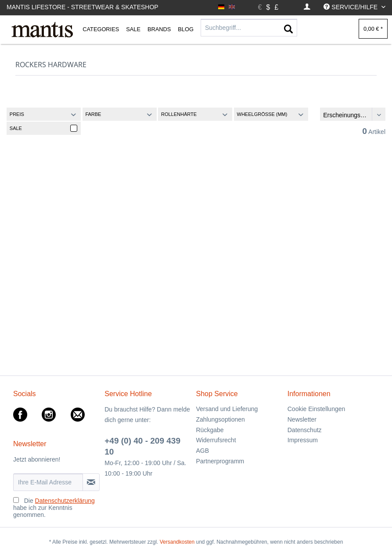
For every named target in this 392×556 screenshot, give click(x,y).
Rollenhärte (179, 114)
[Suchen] (288, 29)
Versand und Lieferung (227, 409)
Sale (16, 128)
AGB (203, 451)
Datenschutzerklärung (65, 501)
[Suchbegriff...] (249, 28)
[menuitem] (307, 7)
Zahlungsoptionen (221, 419)
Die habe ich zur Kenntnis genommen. (54, 508)
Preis (17, 114)
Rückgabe (210, 430)
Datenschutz (305, 430)
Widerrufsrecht (216, 440)
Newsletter (302, 419)
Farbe (93, 114)
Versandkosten (177, 542)
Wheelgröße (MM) (262, 114)
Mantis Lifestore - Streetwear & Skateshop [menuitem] (83, 7)
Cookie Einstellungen (316, 409)
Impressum (303, 440)
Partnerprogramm (220, 461)
